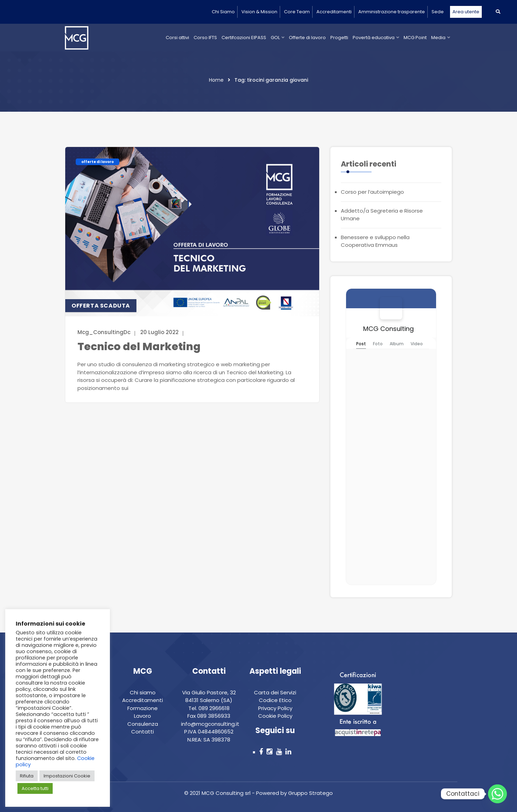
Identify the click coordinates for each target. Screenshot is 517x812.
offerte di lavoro (98, 162)
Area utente (466, 12)
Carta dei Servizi (275, 692)
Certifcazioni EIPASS (244, 38)
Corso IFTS (205, 38)
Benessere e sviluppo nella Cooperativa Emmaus (375, 241)
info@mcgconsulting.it (210, 724)
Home (216, 80)
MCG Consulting (388, 329)
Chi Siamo (223, 12)
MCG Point (415, 38)
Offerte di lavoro (307, 38)
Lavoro (143, 716)
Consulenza (143, 724)
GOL (275, 38)
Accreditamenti (334, 12)
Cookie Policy (275, 716)
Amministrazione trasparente (392, 12)
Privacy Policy (275, 708)
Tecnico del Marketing (139, 347)
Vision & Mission (259, 12)
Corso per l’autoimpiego (372, 192)
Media (438, 38)
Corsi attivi (177, 38)
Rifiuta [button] (27, 776)
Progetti (339, 38)
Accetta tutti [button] (35, 788)
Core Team (297, 12)
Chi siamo (143, 692)
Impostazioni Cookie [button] (67, 776)
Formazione (143, 708)
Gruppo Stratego (310, 793)
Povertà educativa (374, 38)
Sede (438, 12)
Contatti (143, 732)
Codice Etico (275, 700)
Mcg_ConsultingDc (104, 332)
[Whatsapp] (497, 794)
